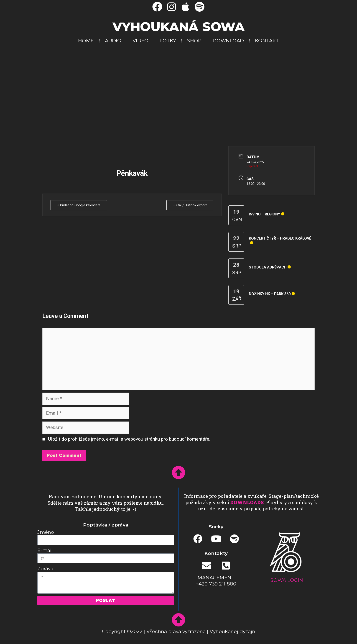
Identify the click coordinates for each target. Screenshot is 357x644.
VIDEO (140, 41)
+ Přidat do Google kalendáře (79, 205)
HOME (86, 41)
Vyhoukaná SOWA (178, 27)
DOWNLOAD (228, 41)
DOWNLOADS (247, 502)
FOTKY (168, 41)
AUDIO (113, 41)
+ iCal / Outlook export (190, 205)
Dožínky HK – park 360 (270, 294)
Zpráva (45, 569)
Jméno (46, 532)
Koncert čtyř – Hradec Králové (280, 238)
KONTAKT (267, 41)
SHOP (194, 41)
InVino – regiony (264, 214)
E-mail (45, 550)
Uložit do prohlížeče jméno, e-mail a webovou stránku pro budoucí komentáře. (129, 439)
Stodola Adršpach (268, 267)
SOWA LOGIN (287, 580)
